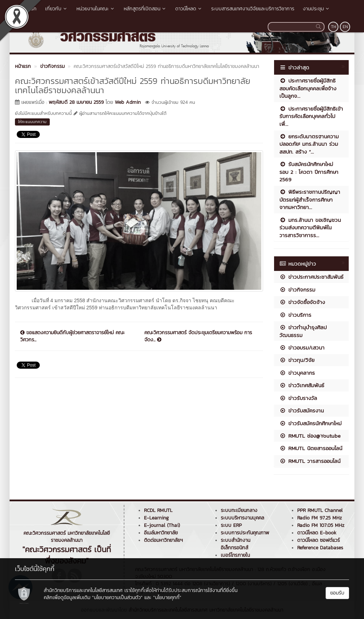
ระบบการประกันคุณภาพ (245, 533)
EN (345, 27)
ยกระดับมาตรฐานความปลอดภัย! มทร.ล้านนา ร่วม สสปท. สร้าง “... (309, 144)
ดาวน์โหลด (189, 9)
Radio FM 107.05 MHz (321, 525)
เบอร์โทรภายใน (235, 555)
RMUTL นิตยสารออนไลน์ (311, 448)
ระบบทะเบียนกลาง (239, 510)
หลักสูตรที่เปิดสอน (145, 9)
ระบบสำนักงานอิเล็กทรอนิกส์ (235, 544)
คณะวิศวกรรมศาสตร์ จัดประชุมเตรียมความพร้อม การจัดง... (198, 336)
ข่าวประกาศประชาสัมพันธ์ (311, 277)
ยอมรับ (337, 593)
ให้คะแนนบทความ (32, 122)
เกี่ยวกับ (57, 9)
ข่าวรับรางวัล (298, 398)
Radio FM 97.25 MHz (320, 518)
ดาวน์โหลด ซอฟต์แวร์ (318, 540)
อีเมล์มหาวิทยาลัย (161, 533)
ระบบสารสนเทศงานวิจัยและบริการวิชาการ (253, 9)
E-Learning (156, 518)
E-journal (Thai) (162, 525)
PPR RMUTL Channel (320, 510)
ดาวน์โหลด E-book (317, 533)
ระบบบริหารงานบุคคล (242, 518)
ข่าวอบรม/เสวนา (302, 348)
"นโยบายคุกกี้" (167, 597)
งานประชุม (317, 9)
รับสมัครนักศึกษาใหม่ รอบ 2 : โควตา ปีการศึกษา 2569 (309, 172)
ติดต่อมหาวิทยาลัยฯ (163, 540)
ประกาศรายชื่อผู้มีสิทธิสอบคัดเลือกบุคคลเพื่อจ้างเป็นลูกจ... (308, 88)
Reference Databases (320, 548)
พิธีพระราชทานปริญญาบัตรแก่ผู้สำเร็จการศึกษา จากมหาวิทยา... (310, 199)
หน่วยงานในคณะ (96, 9)
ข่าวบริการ (295, 315)
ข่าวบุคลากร (297, 373)
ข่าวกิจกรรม (297, 290)
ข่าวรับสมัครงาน (302, 410)
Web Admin (128, 102)
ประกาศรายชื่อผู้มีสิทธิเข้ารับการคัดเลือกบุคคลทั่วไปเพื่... (311, 116)
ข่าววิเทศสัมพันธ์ (302, 385)
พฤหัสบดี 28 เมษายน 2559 (76, 102)
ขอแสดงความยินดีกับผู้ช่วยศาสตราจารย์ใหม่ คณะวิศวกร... (73, 336)
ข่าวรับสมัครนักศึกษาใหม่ (311, 423)
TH (334, 27)
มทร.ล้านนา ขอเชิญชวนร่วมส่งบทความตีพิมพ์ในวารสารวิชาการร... (310, 228)
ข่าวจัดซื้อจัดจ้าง (302, 302)
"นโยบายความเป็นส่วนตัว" (117, 597)
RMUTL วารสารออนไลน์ (310, 461)
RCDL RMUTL (158, 510)
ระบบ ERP (231, 525)
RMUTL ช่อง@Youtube (310, 436)
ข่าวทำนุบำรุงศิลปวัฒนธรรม (303, 331)
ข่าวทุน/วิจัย (297, 360)
